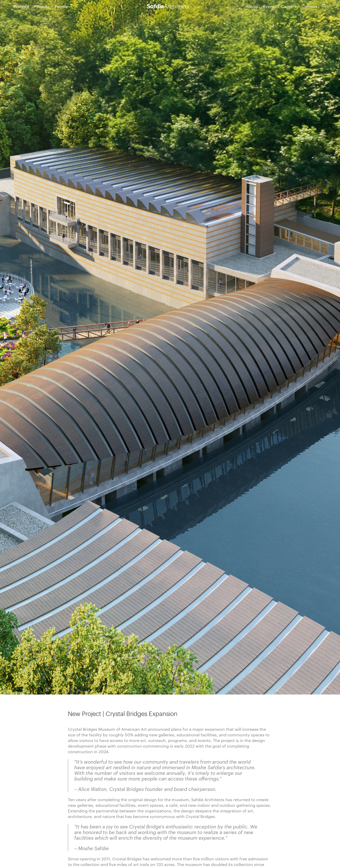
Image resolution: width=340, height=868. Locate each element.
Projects (42, 6)
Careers (289, 6)
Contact (309, 6)
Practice (21, 6)
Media (252, 6)
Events (270, 6)
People (61, 6)
